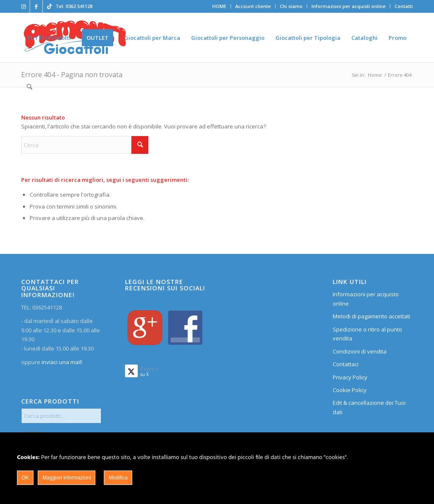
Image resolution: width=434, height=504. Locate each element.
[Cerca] (29, 87)
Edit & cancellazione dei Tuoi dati (369, 407)
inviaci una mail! (61, 362)
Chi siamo (291, 6)
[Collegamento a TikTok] (49, 6)
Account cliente (253, 6)
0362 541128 (79, 6)
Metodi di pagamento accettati (371, 316)
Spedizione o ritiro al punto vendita (367, 334)
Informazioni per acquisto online (366, 299)
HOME (219, 6)
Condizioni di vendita (360, 351)
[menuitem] (220, 6)
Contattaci (346, 364)
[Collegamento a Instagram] (24, 6)
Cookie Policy (350, 390)
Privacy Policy (350, 377)
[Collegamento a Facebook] (36, 6)
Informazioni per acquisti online (349, 6)
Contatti (404, 6)
